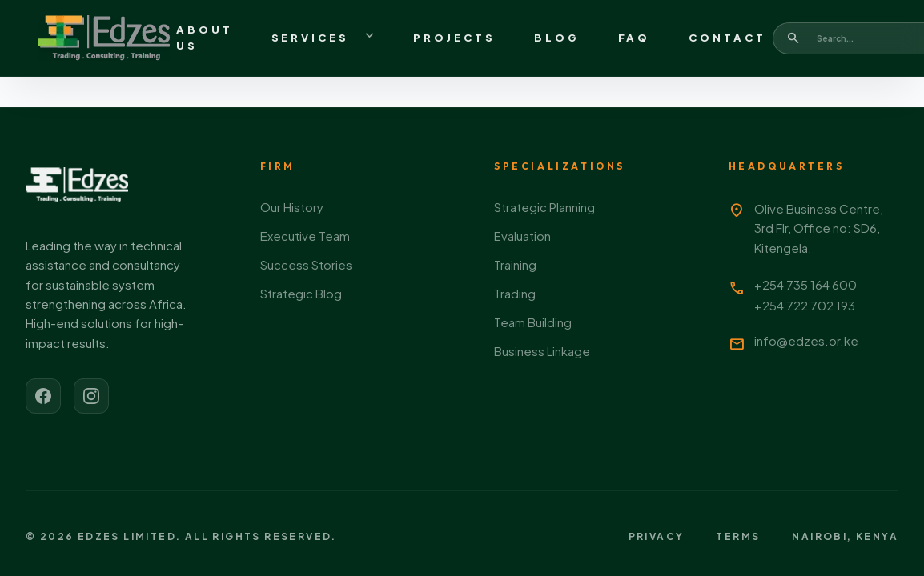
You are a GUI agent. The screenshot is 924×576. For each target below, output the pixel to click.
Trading (515, 293)
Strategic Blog (301, 293)
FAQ (635, 38)
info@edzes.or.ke (806, 340)
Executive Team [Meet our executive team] (305, 236)
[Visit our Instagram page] (91, 396)
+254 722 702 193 (805, 305)
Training (515, 264)
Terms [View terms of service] (738, 536)
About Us (205, 38)
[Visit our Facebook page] (43, 396)
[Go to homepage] (104, 38)
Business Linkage (542, 351)
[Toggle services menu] (370, 38)
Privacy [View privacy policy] (657, 536)
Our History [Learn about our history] (292, 207)
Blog (557, 38)
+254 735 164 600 (805, 284)
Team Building (533, 322)
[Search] (793, 38)
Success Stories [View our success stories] (306, 264)
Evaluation (522, 236)
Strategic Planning (544, 207)
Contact (727, 38)
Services (310, 38)
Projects (454, 38)
